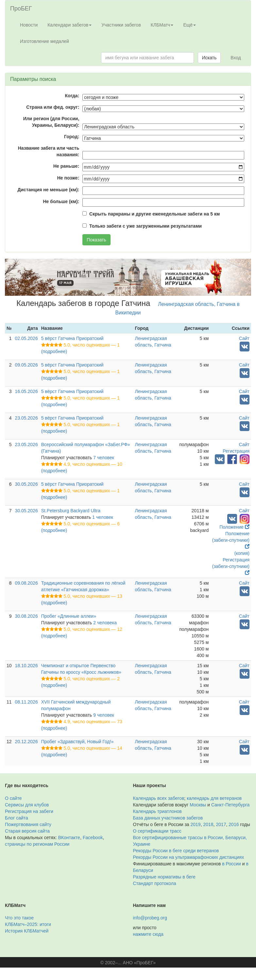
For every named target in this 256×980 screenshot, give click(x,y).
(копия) (242, 553)
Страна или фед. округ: (53, 107)
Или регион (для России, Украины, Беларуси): (51, 122)
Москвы (198, 805)
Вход (236, 58)
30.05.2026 (26, 484)
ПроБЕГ (21, 9)
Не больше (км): (61, 201)
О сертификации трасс (157, 831)
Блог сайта (17, 818)
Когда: (72, 96)
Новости (29, 25)
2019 (196, 824)
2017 (221, 824)
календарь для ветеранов (214, 798)
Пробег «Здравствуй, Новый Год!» (77, 742)
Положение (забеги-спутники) (231, 540)
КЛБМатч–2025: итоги (28, 924)
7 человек (104, 458)
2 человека (105, 623)
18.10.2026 (26, 666)
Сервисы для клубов (27, 805)
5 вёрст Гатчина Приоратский (72, 338)
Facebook (93, 838)
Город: (72, 137)
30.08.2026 (26, 616)
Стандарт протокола (155, 883)
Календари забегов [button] (69, 25)
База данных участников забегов (168, 818)
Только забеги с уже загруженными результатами (145, 226)
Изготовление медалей (44, 41)
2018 (208, 824)
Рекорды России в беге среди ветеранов (176, 851)
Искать (209, 58)
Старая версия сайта (27, 831)
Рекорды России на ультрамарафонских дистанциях (189, 857)
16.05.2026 (26, 391)
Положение (234, 527)
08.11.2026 (26, 702)
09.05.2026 (26, 365)
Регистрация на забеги (29, 811)
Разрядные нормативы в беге (164, 877)
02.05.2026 (26, 338)
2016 (234, 824)
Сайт (244, 338)
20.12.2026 (26, 742)
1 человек (103, 517)
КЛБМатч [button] (162, 25)
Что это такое (19, 918)
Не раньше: (66, 166)
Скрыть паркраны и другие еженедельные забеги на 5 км (154, 214)
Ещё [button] (189, 25)
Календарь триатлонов (157, 811)
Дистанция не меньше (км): (49, 190)
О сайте (13, 798)
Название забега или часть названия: (49, 151)
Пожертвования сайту (28, 824)
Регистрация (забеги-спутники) (231, 566)
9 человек (104, 715)
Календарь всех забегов (159, 798)
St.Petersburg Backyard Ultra (71, 511)
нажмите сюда (148, 934)
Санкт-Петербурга (230, 805)
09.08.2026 (26, 583)
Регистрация (236, 451)
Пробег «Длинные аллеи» (69, 616)
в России (231, 864)
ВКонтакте (69, 838)
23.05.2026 (26, 418)
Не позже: (68, 178)
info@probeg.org (150, 918)
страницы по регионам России (37, 844)
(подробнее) (54, 351)
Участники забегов (121, 25)
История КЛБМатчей (27, 931)
